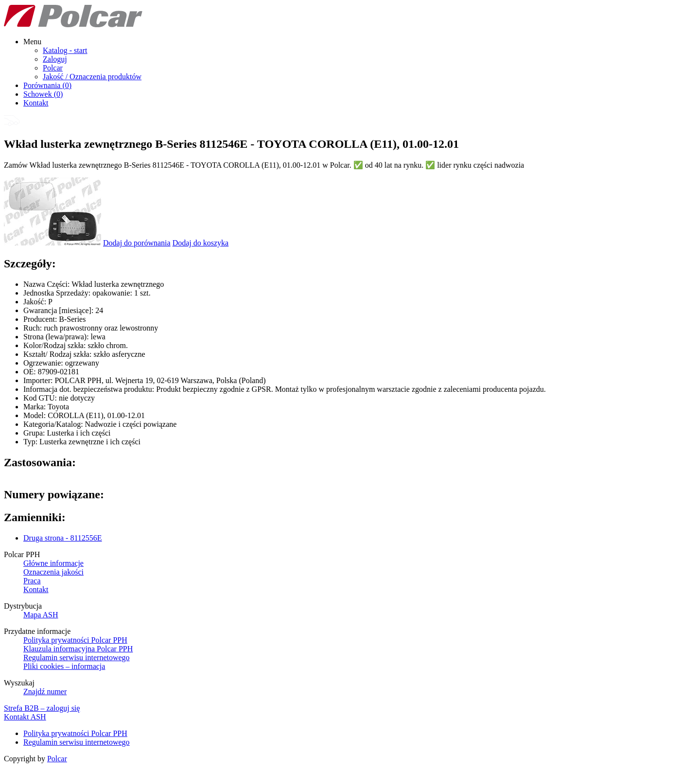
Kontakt (36, 103)
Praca (32, 581)
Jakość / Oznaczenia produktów (92, 77)
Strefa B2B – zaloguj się (42, 708)
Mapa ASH (41, 615)
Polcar (53, 68)
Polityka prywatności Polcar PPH (75, 640)
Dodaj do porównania (137, 243)
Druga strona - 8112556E (63, 538)
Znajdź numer (45, 692)
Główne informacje (53, 563)
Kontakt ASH (25, 717)
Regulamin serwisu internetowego (77, 657)
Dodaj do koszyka (201, 243)
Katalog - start (65, 50)
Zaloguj (55, 59)
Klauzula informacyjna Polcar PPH (78, 649)
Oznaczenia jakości (53, 572)
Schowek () (43, 94)
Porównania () (47, 85)
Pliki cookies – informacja (64, 666)
